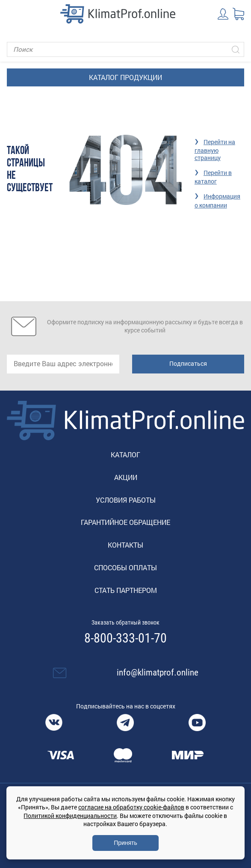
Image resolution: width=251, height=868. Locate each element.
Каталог (125, 455)
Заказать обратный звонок (125, 622)
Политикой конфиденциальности (70, 816)
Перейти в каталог (213, 177)
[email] (63, 364)
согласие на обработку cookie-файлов (131, 807)
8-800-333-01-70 (125, 638)
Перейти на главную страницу (215, 150)
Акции (126, 477)
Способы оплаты (125, 567)
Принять (125, 843)
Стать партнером (126, 590)
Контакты (125, 545)
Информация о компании (217, 200)
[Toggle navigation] (13, 14)
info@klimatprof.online (158, 672)
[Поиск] (125, 49)
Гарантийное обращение (125, 522)
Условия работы (126, 500)
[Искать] (236, 49)
